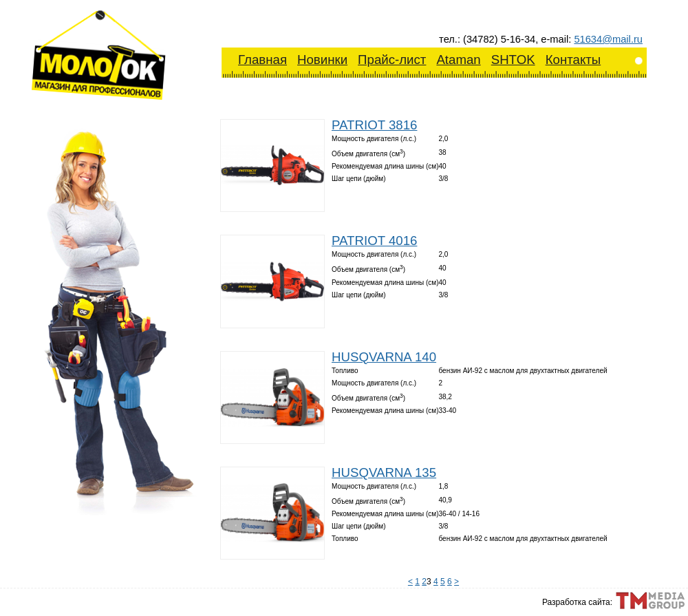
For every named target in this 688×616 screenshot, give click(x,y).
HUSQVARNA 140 (384, 357)
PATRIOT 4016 (374, 241)
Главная (262, 60)
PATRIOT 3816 (374, 125)
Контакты (573, 60)
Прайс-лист (392, 60)
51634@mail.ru (608, 39)
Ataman (458, 60)
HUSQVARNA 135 (384, 472)
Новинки (322, 60)
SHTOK (513, 60)
